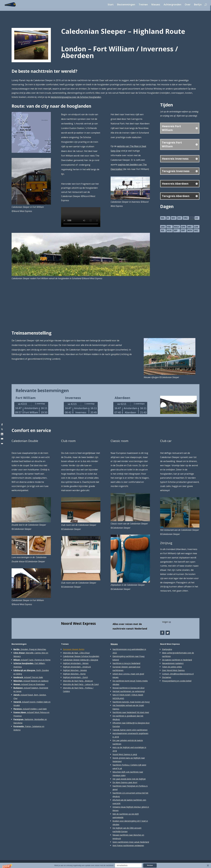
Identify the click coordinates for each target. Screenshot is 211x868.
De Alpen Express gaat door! (125, 782)
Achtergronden (172, 5)
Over (188, 5)
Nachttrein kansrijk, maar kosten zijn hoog (131, 702)
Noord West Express (78, 623)
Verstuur (150, 865)
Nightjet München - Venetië (75, 670)
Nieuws (156, 5)
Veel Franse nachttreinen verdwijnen (128, 845)
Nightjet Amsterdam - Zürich (75, 677)
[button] (105, 865)
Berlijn (198, 5)
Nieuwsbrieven (168, 663)
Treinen (143, 5)
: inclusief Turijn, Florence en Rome (32, 660)
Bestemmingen (126, 5)
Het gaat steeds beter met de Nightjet (129, 779)
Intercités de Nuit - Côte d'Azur (76, 653)
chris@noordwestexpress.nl (182, 674)
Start (111, 5)
